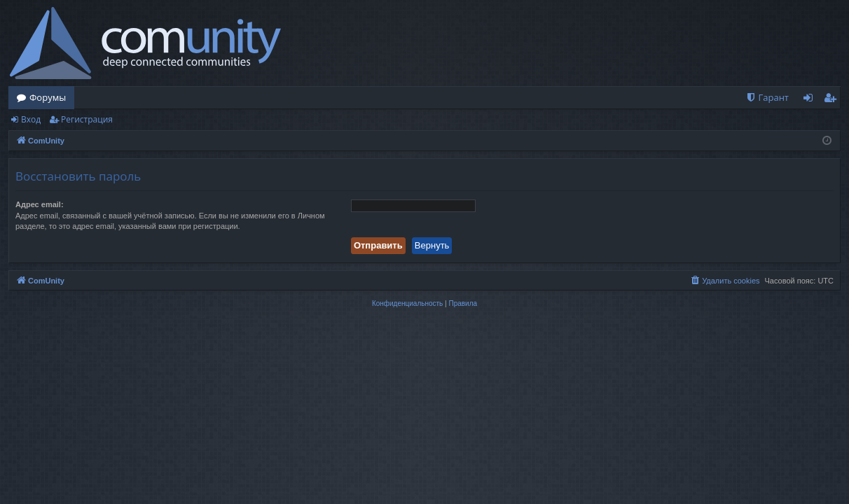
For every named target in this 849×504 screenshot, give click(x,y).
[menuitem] (767, 98)
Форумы (48, 97)
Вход (31, 119)
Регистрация (87, 119)
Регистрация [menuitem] (833, 100)
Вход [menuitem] (811, 100)
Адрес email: (40, 204)
